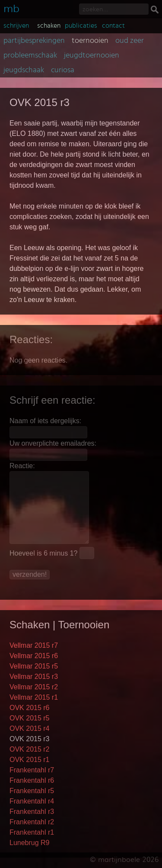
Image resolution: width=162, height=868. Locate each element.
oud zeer (130, 41)
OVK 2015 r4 (30, 728)
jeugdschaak (24, 70)
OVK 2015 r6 (30, 708)
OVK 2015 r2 (30, 749)
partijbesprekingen (34, 41)
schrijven (16, 26)
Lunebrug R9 (30, 843)
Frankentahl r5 (32, 791)
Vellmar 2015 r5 (34, 666)
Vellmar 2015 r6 (34, 656)
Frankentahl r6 (32, 780)
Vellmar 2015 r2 (34, 687)
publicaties (81, 26)
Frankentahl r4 (32, 801)
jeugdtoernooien (92, 55)
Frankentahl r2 (32, 822)
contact (113, 26)
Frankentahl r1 (32, 832)
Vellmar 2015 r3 (34, 677)
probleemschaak (30, 55)
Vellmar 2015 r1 (34, 697)
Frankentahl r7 (32, 770)
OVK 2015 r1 (30, 760)
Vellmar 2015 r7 (34, 645)
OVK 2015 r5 (30, 718)
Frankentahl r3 (32, 812)
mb (11, 8)
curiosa (63, 70)
